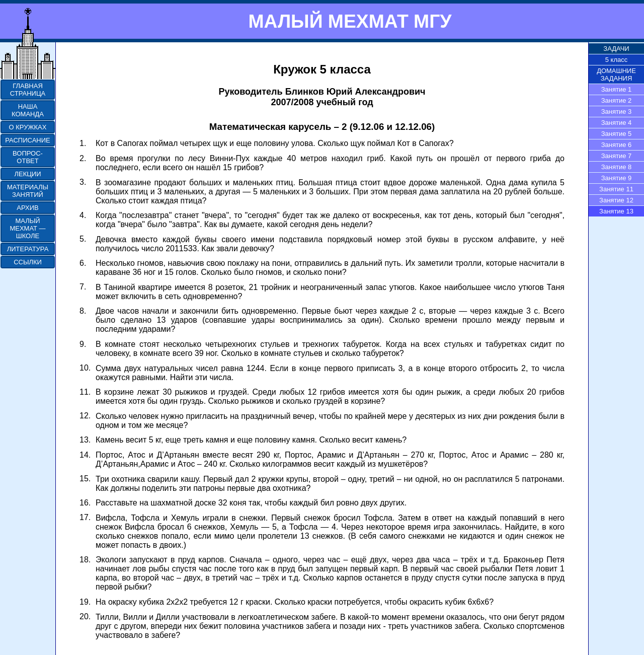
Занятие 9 (617, 178)
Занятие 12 (616, 200)
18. (85, 560)
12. (85, 416)
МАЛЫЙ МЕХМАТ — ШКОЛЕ (27, 228)
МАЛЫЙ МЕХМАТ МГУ (350, 21)
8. (83, 311)
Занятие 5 (617, 134)
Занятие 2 (617, 100)
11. (85, 392)
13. (85, 440)
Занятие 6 (617, 145)
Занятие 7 (617, 156)
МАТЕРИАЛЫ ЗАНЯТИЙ (28, 191)
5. (83, 239)
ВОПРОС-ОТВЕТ (28, 157)
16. (85, 503)
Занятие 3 (617, 112)
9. (83, 344)
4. (83, 215)
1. (83, 143)
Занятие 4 (617, 123)
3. (83, 182)
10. (85, 368)
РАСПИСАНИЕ (27, 140)
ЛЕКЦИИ (27, 174)
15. (85, 479)
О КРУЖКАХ (28, 127)
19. (85, 602)
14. (85, 455)
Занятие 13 (616, 211)
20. (85, 616)
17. (85, 517)
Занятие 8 (617, 167)
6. (83, 263)
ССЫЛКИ (28, 262)
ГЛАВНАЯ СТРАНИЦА (28, 90)
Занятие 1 (617, 89)
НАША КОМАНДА (28, 110)
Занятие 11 (616, 189)
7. (83, 287)
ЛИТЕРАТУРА (28, 249)
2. (83, 158)
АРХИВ (27, 208)
